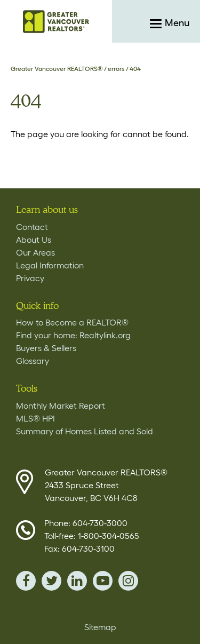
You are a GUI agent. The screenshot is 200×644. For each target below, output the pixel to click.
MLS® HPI (35, 418)
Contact (32, 227)
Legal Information (50, 265)
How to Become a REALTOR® (72, 322)
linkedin (77, 581)
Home (56, 21)
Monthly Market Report (61, 406)
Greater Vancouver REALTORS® (57, 69)
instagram (128, 581)
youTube (103, 581)
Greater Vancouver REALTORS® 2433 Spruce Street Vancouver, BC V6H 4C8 (106, 485)
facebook (26, 581)
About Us (34, 240)
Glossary (33, 361)
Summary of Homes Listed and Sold (85, 431)
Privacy (30, 278)
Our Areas (35, 252)
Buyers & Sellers (46, 348)
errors (116, 69)
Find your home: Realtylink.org (73, 335)
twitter (51, 581)
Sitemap (100, 627)
